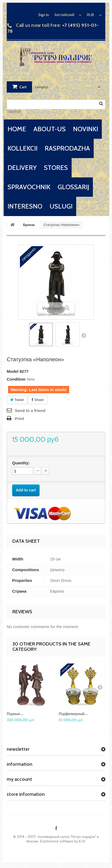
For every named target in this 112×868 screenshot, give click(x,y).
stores (56, 168)
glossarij (73, 187)
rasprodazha (67, 148)
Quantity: (21, 463)
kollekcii (22, 148)
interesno (25, 206)
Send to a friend (30, 411)
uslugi (61, 206)
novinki (85, 129)
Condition (16, 379)
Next (84, 335)
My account (19, 779)
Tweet (17, 400)
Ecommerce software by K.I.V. (63, 841)
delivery (22, 168)
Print (19, 419)
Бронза (29, 225)
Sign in (44, 15)
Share (38, 400)
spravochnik (29, 187)
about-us (50, 129)
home (17, 129)
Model (13, 371)
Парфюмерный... (73, 714)
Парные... (15, 714)
